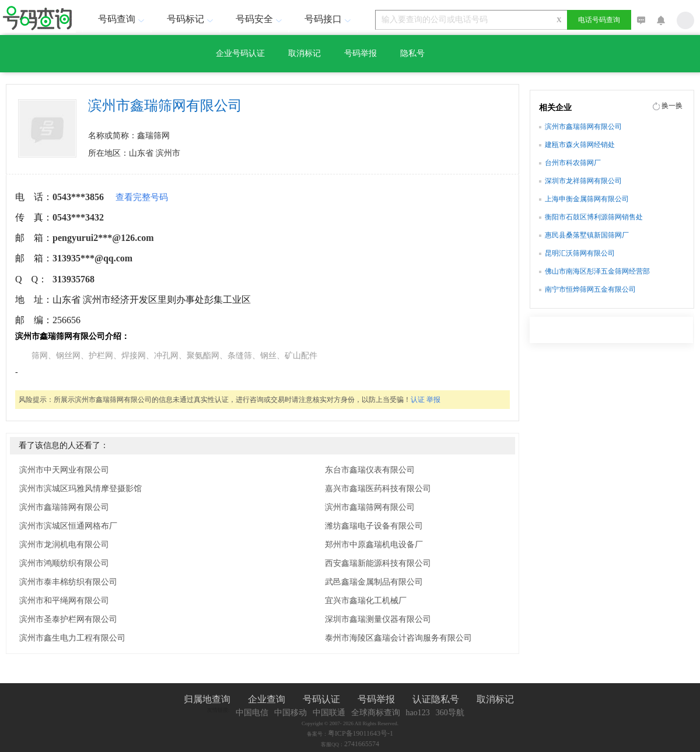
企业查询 (267, 699)
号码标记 (191, 19)
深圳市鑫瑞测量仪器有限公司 (378, 619)
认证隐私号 (436, 699)
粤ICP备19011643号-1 (360, 733)
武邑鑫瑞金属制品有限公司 (374, 582)
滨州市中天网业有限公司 (64, 470)
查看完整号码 (142, 197)
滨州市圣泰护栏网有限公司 (68, 619)
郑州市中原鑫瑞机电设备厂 (374, 545)
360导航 (450, 713)
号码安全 (260, 19)
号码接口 (329, 19)
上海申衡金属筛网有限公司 (587, 199)
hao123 (418, 713)
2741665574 (362, 744)
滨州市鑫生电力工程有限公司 (72, 638)
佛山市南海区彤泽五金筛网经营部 (597, 271)
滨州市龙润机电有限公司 (64, 545)
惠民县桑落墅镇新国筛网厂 (587, 235)
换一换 (672, 106)
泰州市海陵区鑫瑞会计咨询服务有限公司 (398, 638)
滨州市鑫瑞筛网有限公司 (64, 507)
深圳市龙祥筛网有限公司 (583, 181)
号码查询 (123, 19)
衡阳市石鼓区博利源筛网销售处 (594, 217)
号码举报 (360, 53)
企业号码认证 (240, 53)
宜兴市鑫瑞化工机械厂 (366, 601)
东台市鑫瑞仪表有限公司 (370, 470)
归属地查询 (207, 699)
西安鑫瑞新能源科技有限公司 (378, 563)
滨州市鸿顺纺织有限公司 (64, 563)
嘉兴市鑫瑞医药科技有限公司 (378, 489)
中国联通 (329, 713)
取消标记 (304, 53)
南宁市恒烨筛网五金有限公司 (590, 289)
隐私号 (412, 53)
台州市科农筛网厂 (573, 163)
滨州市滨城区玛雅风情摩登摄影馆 (80, 489)
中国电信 (252, 713)
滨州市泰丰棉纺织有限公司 (68, 582)
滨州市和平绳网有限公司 (64, 601)
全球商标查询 (376, 713)
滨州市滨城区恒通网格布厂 (68, 526)
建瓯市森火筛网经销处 (580, 145)
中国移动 (290, 713)
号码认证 (321, 699)
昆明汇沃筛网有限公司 (580, 253)
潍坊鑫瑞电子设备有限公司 (374, 526)
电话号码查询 (599, 20)
